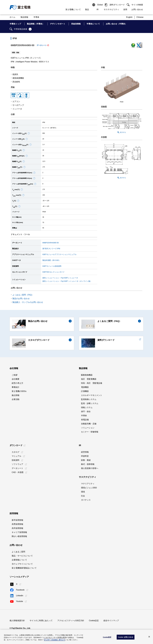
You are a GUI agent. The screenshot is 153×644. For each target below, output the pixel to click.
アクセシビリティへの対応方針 (71, 621)
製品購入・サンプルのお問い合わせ (28, 302)
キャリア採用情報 (19, 532)
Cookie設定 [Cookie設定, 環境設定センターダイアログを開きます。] (107, 637)
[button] (29, 133)
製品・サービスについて (22, 556)
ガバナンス (86, 500)
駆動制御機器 (87, 375)
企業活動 (16, 399)
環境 (83, 492)
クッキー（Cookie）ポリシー (55, 640)
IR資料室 (85, 456)
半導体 (84, 416)
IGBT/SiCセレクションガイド (53, 272)
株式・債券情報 (88, 464)
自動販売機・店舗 (89, 424)
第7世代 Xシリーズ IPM (51, 249)
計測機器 (85, 391)
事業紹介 (16, 387)
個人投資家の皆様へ (90, 468)
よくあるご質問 (18, 552)
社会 (83, 496)
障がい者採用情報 (19, 536)
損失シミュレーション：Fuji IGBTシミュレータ (60, 278)
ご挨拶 (15, 375)
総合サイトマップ (111, 621)
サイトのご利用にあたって (41, 621)
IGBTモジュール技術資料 (52, 266)
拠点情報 (16, 395)
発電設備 (85, 420)
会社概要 (16, 379)
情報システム (87, 407)
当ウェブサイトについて (22, 564)
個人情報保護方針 (17, 621)
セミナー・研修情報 (90, 432)
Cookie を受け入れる (126, 637)
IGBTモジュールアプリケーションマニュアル (59, 254)
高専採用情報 (17, 524)
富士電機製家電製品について (24, 568)
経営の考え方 (17, 383)
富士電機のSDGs (19, 391)
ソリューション (88, 428)
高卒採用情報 (17, 528)
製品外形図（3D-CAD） (51, 260)
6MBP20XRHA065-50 (51, 243)
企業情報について (19, 560)
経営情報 (85, 452)
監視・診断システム (90, 403)
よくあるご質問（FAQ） (23, 295)
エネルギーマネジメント (92, 395)
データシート (42, 45)
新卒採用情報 (17, 520)
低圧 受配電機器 (89, 379)
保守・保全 (86, 412)
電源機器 (85, 387)
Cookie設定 (94, 621)
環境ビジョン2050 (89, 488)
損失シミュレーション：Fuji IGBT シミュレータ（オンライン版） (67, 281)
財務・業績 (86, 460)
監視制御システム (89, 399)
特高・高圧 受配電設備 (92, 383)
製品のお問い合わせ (21, 299)
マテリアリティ (88, 484)
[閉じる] (149, 637)
